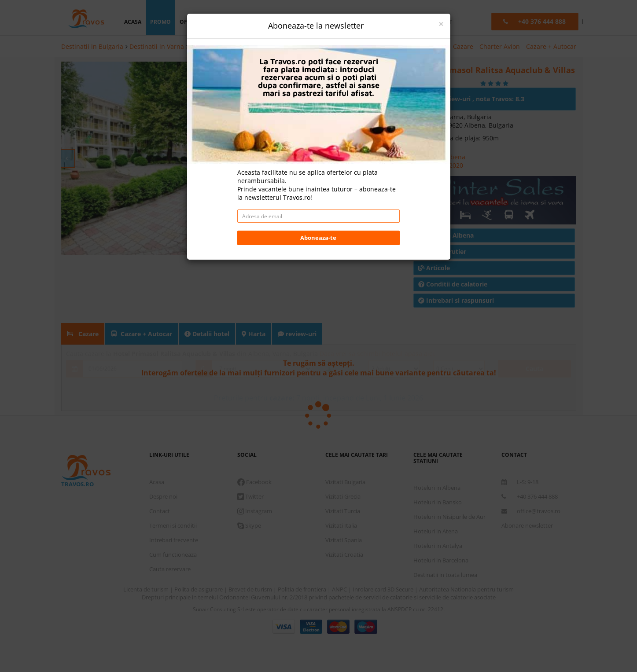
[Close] (441, 24)
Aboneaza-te (318, 238)
